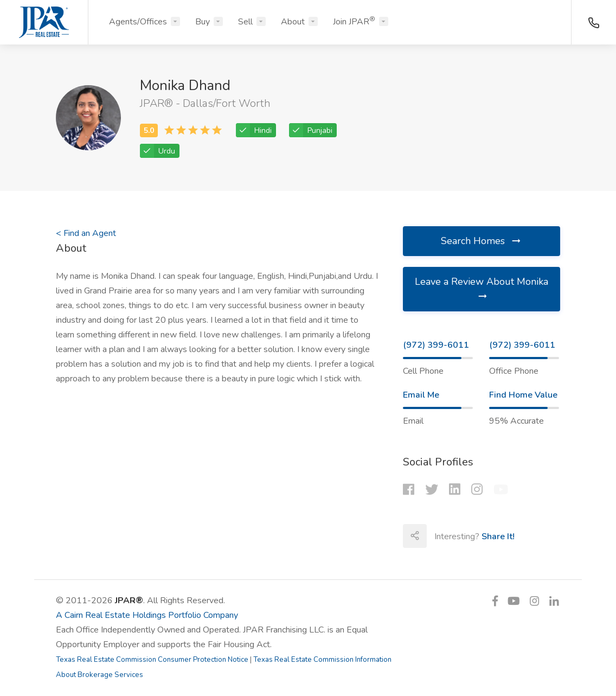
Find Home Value (523, 395)
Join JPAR (354, 21)
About (293, 22)
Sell (245, 22)
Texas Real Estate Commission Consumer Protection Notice (152, 660)
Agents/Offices (138, 22)
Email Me (421, 395)
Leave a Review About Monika (482, 288)
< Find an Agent (86, 233)
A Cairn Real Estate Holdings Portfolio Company (147, 615)
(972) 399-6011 (436, 345)
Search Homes (482, 241)
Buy (203, 22)
